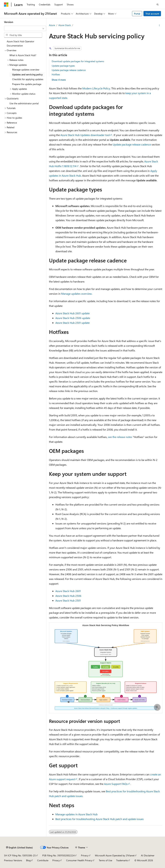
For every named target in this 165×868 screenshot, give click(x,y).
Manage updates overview (76, 294)
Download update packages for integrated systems (78, 61)
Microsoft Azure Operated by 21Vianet (115, 855)
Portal (137, 14)
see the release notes (120, 437)
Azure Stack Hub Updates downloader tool (85, 135)
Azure (52, 25)
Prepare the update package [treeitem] (27, 84)
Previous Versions (13, 860)
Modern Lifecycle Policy (96, 88)
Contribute (43, 860)
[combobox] (25, 28)
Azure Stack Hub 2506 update (73, 318)
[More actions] (159, 25)
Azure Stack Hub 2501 (68, 600)
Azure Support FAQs (116, 784)
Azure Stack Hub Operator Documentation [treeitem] (20, 43)
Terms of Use (105, 860)
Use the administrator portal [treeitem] (24, 103)
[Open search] (158, 5)
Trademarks (122, 860)
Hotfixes (56, 74)
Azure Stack (65, 25)
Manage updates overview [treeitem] (26, 70)
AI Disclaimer (148, 855)
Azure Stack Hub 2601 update (72, 313)
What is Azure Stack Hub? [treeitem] (23, 55)
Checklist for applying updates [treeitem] (28, 79)
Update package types (63, 66)
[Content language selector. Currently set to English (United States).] (19, 848)
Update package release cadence (69, 70)
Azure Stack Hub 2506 (68, 596)
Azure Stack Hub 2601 (68, 591)
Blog (28, 860)
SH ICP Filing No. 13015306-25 (20, 855)
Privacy (85, 855)
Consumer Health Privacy (79, 860)
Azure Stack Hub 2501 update (72, 323)
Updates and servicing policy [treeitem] (27, 74)
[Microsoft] (6, 5)
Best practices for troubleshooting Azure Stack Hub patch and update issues (100, 819)
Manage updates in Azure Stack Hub (76, 814)
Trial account (152, 14)
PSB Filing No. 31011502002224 (58, 855)
